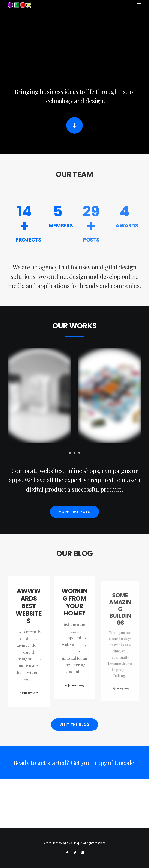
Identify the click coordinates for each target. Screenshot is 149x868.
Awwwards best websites (29, 628)
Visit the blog (75, 739)
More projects (75, 526)
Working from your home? (74, 630)
